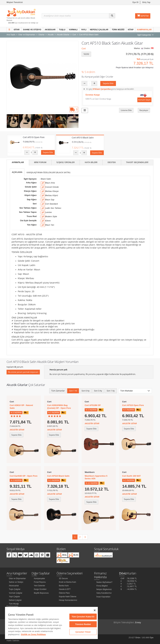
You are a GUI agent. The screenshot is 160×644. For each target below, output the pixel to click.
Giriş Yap (146, 2)
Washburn (90, 472)
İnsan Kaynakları (103, 597)
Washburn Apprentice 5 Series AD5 (96, 477)
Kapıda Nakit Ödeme (68, 597)
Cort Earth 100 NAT (131, 476)
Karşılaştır (144, 110)
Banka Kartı (64, 586)
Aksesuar (50, 30)
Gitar (17, 30)
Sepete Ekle (108, 83)
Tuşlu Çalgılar (15, 589)
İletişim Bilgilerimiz (104, 589)
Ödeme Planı (64, 593)
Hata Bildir (91, 162)
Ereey (138, 622)
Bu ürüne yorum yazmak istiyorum (23, 372)
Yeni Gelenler (40, 586)
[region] (51, 623)
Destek (112, 162)
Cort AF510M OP (93, 405)
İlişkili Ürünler (66, 162)
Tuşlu (62, 30)
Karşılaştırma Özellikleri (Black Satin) (48, 172)
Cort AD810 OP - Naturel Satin (21, 407)
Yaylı (84, 30)
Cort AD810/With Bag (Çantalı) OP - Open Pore (59, 407)
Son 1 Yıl (73, 391)
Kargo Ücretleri (40, 589)
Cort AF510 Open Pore (34, 137)
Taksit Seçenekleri (137, 162)
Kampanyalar (144, 30)
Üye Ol (135, 2)
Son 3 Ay (98, 391)
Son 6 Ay (86, 391)
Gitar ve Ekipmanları (17, 578)
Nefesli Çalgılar (99, 30)
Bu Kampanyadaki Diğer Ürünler (97, 77)
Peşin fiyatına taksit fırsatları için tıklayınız (135, 67)
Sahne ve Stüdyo (32, 30)
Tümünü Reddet (83, 624)
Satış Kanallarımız (104, 593)
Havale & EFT (65, 589)
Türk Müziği (118, 30)
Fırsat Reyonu (40, 582)
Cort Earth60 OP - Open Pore (24, 476)
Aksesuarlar (14, 586)
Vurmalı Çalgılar (16, 593)
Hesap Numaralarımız (68, 600)
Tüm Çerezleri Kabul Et (83, 617)
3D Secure (63, 578)
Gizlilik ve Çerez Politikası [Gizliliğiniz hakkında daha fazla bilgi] (33, 634)
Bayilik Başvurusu (41, 593)
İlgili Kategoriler (145, 35)
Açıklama (17, 172)
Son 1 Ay (111, 391)
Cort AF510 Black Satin (83, 138)
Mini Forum (40, 162)
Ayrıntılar (18, 162)
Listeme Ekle (126, 110)
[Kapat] (95, 610)
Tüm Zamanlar (58, 391)
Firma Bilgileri (102, 586)
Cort (84, 49)
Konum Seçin (144, 100)
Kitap (131, 30)
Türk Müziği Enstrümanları (13, 605)
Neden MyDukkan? (104, 582)
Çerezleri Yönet (83, 632)
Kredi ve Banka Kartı (67, 582)
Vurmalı (73, 30)
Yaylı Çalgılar (14, 597)
